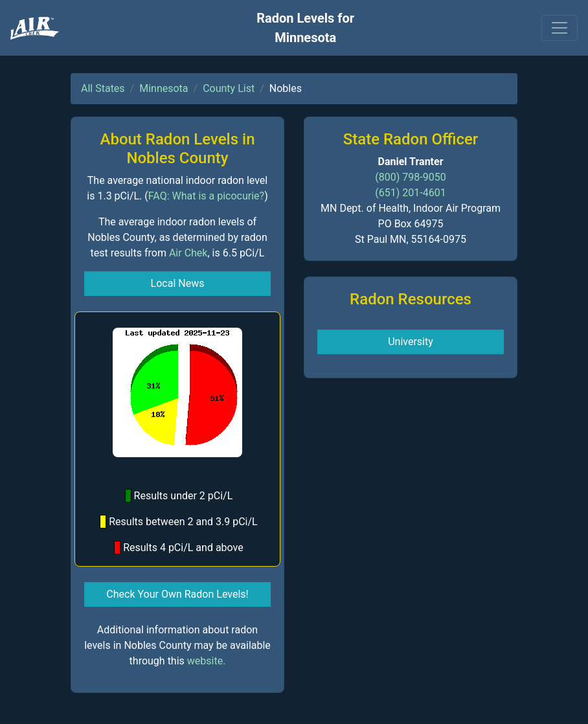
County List (229, 88)
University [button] (411, 342)
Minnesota (164, 88)
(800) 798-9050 (410, 177)
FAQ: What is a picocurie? (206, 196)
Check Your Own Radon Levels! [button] (177, 594)
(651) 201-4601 (410, 193)
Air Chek (188, 253)
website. (207, 661)
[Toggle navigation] (560, 28)
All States (103, 88)
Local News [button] (178, 283)
